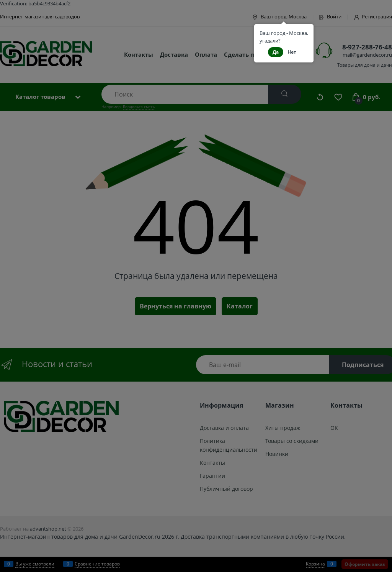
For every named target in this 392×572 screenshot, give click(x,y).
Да (276, 52)
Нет (292, 52)
